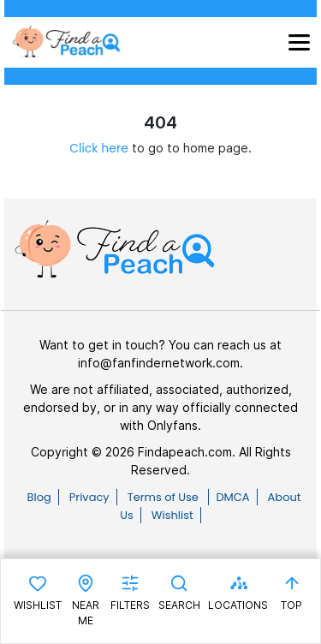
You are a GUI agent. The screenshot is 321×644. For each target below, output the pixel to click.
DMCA (232, 497)
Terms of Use (165, 497)
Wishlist (172, 515)
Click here (99, 148)
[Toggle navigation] (299, 42)
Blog (39, 497)
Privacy (89, 497)
